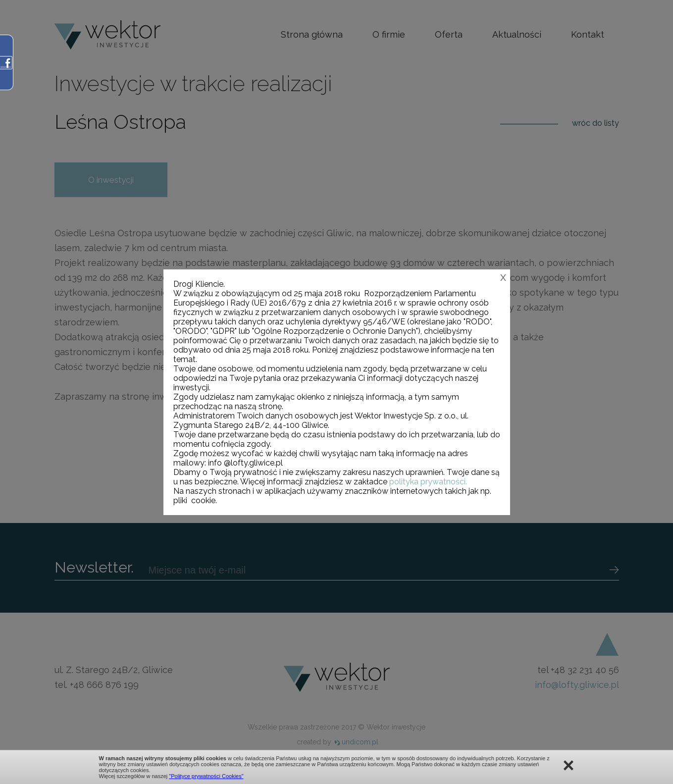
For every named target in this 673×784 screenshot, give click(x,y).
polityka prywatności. (428, 482)
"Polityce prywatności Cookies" (206, 776)
